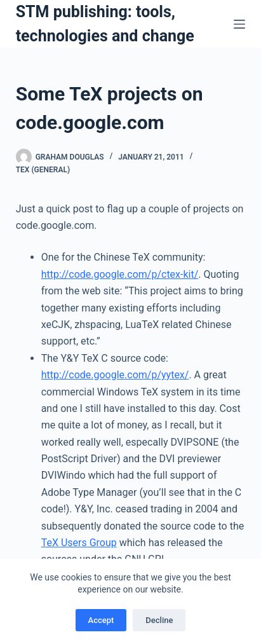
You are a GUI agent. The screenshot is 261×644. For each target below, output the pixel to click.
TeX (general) (43, 170)
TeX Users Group (79, 543)
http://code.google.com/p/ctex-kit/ (120, 274)
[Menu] (239, 24)
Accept (101, 620)
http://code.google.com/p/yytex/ (115, 375)
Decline (159, 620)
